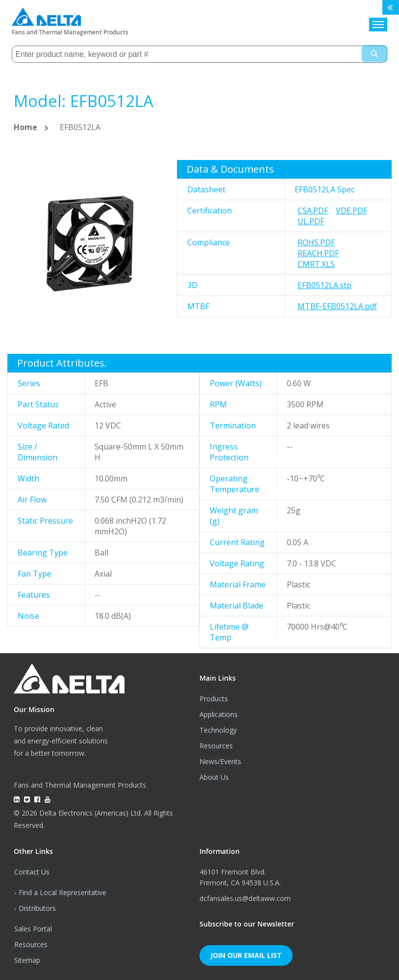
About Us (214, 777)
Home (25, 127)
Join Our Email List (246, 955)
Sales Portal (33, 928)
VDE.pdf (351, 210)
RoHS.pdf (316, 242)
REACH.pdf (318, 253)
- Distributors (35, 908)
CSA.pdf (313, 210)
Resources (216, 745)
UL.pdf (311, 221)
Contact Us (31, 871)
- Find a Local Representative (60, 892)
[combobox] (199, 54)
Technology (218, 729)
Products (214, 698)
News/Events (220, 761)
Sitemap (27, 960)
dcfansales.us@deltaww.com (245, 898)
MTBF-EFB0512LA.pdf (337, 306)
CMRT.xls (316, 264)
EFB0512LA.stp (324, 285)
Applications (219, 714)
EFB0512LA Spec (324, 189)
